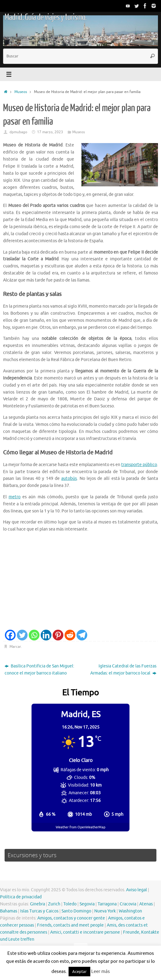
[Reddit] (70, 635)
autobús (69, 478)
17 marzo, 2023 (50, 132)
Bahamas (9, 911)
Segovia (87, 904)
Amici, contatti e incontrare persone (85, 932)
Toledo (70, 904)
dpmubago (18, 132)
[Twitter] (22, 635)
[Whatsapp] (34, 635)
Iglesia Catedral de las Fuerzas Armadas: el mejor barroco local (123, 670)
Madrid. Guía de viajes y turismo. (45, 17)
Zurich (54, 904)
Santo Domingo (76, 911)
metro (15, 497)
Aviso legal (137, 890)
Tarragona (107, 904)
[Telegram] (82, 635)
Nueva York (105, 911)
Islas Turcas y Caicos (39, 911)
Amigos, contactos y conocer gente (71, 918)
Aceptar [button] (79, 972)
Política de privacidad (21, 897)
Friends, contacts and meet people (70, 925)
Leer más (101, 972)
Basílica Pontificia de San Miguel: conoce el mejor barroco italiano (39, 670)
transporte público (139, 465)
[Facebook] (10, 635)
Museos (21, 92)
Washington (130, 911)
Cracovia (128, 904)
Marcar (15, 647)
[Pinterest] (58, 635)
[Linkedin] (46, 635)
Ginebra (37, 904)
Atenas (146, 904)
